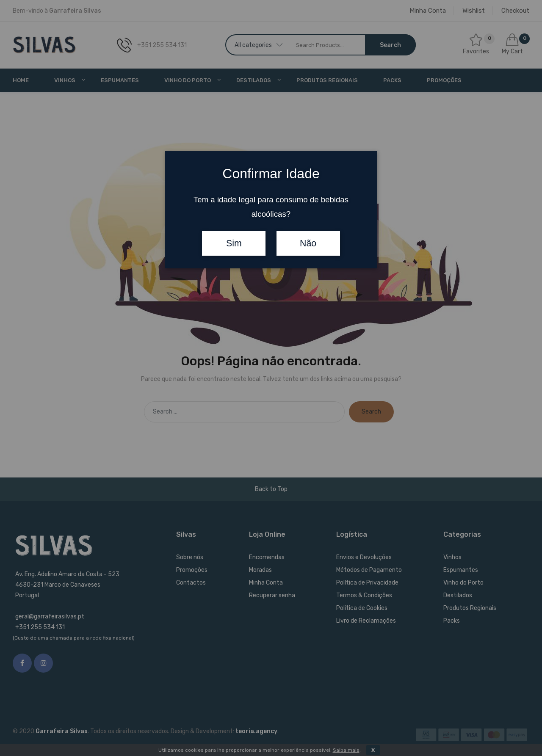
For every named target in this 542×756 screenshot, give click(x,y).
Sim (234, 243)
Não (308, 243)
